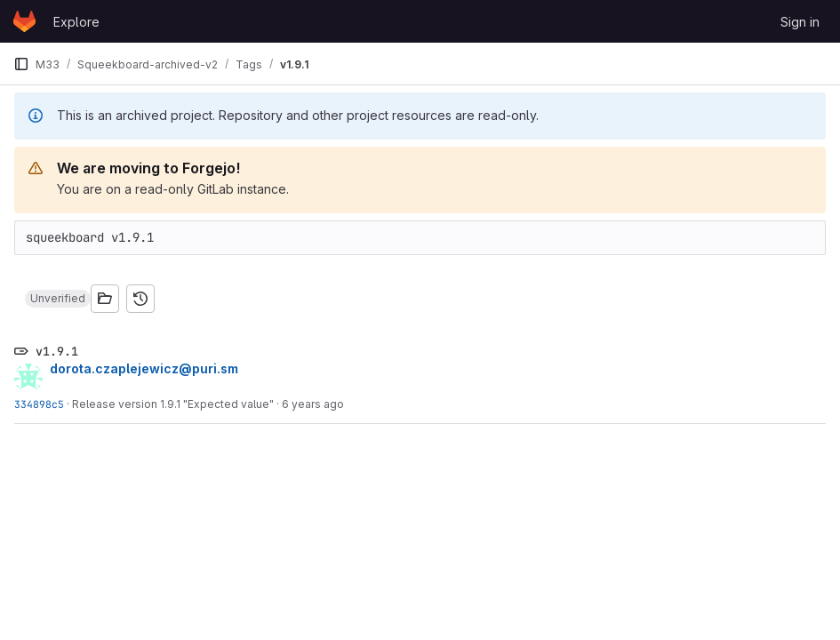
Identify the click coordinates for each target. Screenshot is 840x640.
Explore (76, 22)
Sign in (800, 22)
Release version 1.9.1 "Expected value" (173, 404)
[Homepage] (24, 21)
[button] (58, 299)
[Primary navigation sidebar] (21, 64)
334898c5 (39, 404)
